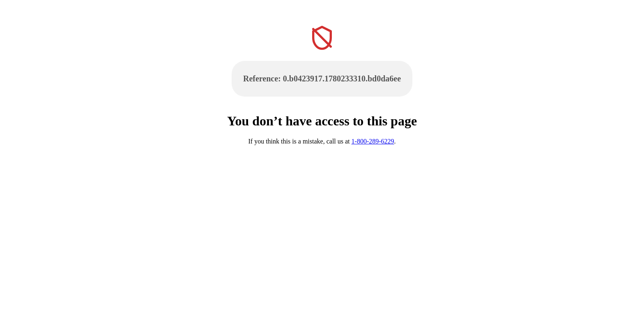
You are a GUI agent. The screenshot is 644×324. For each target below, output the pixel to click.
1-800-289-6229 (373, 141)
